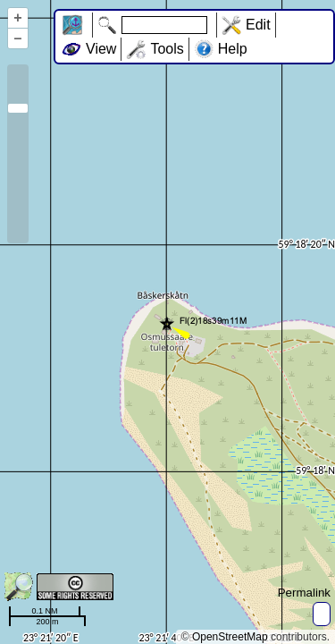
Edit (258, 25)
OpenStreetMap (230, 637)
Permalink (304, 593)
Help (233, 49)
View (101, 49)
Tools (167, 49)
